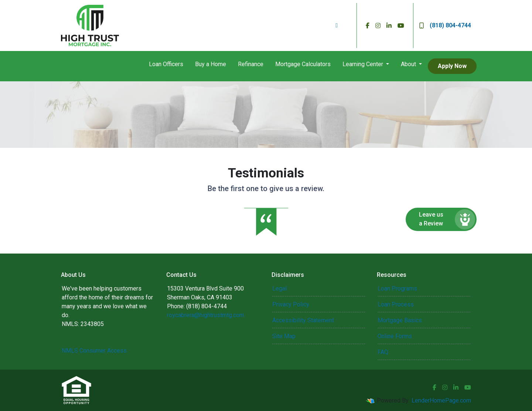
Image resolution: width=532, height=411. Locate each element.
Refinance (251, 64)
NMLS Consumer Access (94, 351)
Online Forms (395, 336)
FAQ (383, 352)
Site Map (284, 336)
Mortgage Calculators (303, 64)
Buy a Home (211, 64)
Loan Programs (397, 288)
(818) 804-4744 (445, 25)
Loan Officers (166, 64)
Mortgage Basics (400, 320)
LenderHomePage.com (441, 400)
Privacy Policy (291, 304)
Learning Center (364, 64)
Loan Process (396, 304)
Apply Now (452, 66)
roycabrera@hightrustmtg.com (206, 315)
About (409, 64)
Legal (279, 288)
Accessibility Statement (303, 320)
